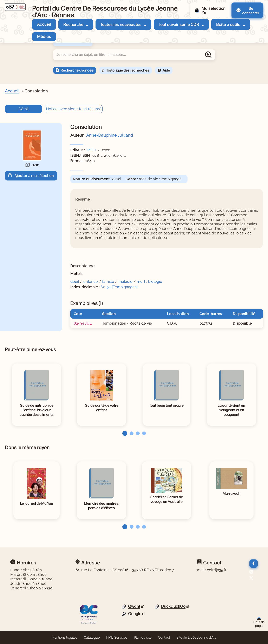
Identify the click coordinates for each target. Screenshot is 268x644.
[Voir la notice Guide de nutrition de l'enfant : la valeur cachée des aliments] (37, 410)
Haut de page (259, 622)
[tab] (124, 433)
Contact (164, 637)
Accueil (44, 24)
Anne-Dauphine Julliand (110, 135)
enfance (91, 281)
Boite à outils (228, 24)
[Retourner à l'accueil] (15, 7)
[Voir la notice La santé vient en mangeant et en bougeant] (231, 410)
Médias (44, 36)
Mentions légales (64, 637)
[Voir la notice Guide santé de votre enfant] (102, 407)
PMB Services (117, 637)
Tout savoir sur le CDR (179, 24)
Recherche (73, 24)
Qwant (134, 606)
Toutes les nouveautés (121, 24)
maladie (125, 281)
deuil (75, 281)
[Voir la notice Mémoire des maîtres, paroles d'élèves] (102, 505)
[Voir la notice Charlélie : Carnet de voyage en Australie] (166, 499)
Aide (166, 70)
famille (108, 281)
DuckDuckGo (173, 606)
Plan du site (143, 637)
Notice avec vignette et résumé (74, 109)
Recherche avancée (77, 70)
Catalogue (92, 637)
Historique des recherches (128, 70)
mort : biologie (149, 281)
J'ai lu (91, 150)
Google (135, 614)
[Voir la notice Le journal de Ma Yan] (37, 503)
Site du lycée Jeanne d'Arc (197, 637)
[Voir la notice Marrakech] (231, 493)
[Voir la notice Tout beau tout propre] (166, 405)
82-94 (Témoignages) (119, 287)
